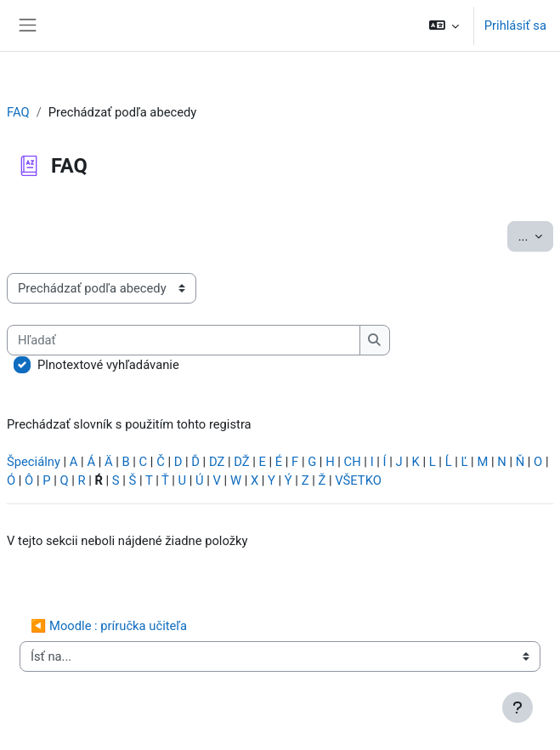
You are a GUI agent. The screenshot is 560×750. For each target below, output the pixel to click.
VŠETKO (358, 480)
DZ (217, 462)
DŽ (241, 462)
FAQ (18, 112)
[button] (443, 26)
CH (353, 462)
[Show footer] (518, 707)
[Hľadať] (184, 340)
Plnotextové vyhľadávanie (108, 365)
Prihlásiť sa (515, 26)
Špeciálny (34, 462)
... (536, 235)
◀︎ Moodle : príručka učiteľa (109, 626)
